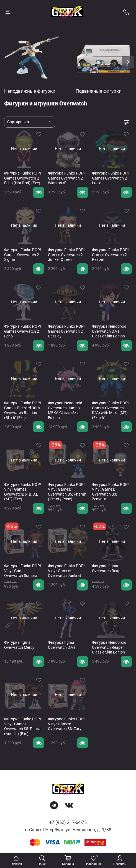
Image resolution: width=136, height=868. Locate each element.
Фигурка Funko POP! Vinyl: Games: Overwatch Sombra (23, 571)
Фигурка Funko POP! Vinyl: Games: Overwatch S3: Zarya (66, 724)
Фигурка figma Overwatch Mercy (19, 645)
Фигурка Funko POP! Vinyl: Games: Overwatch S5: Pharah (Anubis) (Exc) (23, 726)
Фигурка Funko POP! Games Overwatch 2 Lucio (110, 178)
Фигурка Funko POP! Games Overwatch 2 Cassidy (66, 331)
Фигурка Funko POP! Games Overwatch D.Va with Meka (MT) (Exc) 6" (110, 410)
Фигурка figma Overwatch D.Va (62, 645)
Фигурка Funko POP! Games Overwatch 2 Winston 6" (66, 178)
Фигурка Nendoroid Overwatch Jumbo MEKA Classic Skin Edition (65, 410)
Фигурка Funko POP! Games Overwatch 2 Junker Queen (66, 255)
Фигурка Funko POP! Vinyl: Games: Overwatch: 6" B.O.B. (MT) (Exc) (23, 492)
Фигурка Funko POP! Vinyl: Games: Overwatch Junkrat (66, 571)
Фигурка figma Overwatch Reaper (108, 568)
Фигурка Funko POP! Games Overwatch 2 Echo (23, 331)
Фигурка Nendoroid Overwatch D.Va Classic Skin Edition (109, 331)
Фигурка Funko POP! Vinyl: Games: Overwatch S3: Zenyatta (110, 492)
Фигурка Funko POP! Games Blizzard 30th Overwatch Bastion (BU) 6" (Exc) (23, 410)
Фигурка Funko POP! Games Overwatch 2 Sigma (23, 255)
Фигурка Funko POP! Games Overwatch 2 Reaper (110, 255)
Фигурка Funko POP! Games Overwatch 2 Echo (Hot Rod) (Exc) (23, 178)
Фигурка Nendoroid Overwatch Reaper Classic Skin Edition (109, 647)
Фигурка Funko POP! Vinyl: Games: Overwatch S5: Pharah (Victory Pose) (67, 492)
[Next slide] (128, 62)
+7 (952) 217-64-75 (68, 822)
